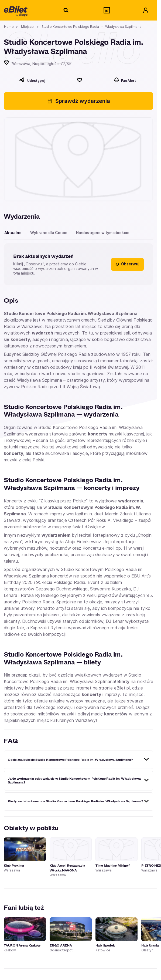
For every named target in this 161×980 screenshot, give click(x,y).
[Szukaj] (66, 10)
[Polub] (80, 80)
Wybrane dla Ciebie (49, 233)
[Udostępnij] (32, 80)
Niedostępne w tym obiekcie (103, 233)
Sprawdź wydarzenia (79, 101)
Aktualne (13, 233)
